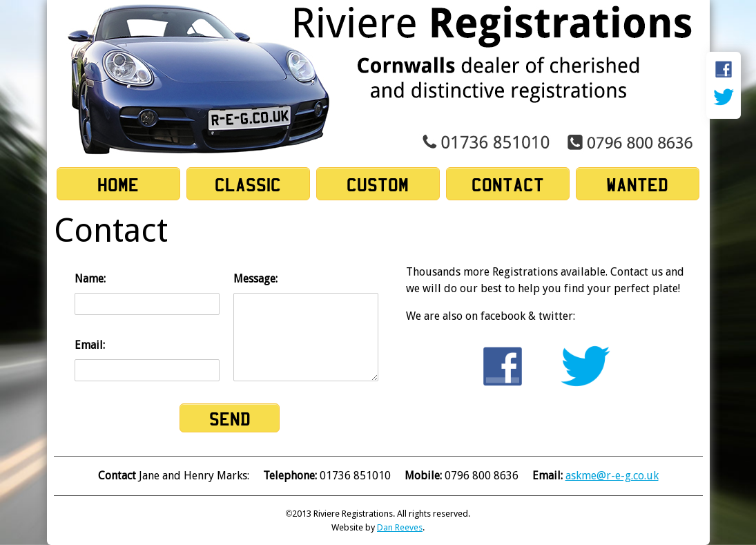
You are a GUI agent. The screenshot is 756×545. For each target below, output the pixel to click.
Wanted (637, 184)
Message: (306, 327)
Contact (508, 184)
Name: (147, 294)
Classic (248, 184)
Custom (378, 184)
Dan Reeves (400, 527)
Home (118, 184)
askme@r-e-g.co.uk (612, 476)
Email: (147, 360)
